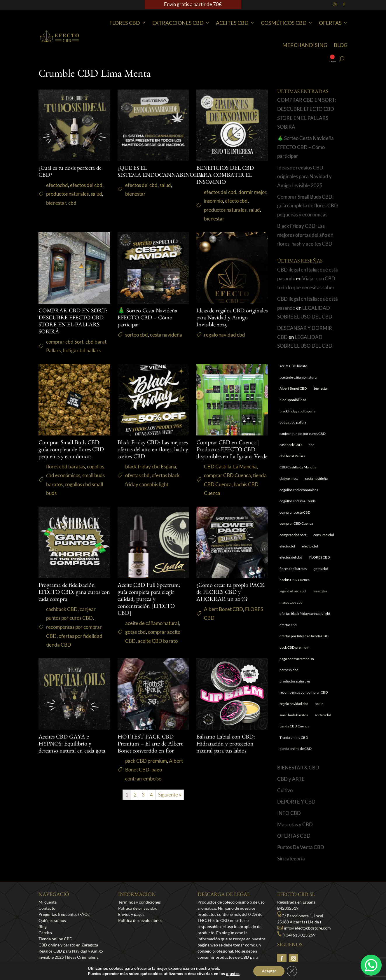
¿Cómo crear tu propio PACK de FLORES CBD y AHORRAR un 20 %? (231, 593)
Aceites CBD (232, 23)
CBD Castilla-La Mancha (230, 467)
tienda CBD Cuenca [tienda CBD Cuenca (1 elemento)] (294, 726)
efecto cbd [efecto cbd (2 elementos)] (310, 546)
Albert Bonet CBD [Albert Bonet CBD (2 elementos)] (293, 388)
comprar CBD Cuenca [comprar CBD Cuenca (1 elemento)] (296, 523)
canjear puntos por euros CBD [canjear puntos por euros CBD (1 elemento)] (303, 434)
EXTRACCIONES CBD (178, 23)
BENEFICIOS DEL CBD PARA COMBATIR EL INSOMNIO (225, 176)
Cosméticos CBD (284, 23)
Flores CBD (125, 23)
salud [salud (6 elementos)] (319, 704)
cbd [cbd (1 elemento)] (312, 445)
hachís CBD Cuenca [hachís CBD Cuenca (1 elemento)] (295, 580)
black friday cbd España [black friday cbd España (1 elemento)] (297, 411)
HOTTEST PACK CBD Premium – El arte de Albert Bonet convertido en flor (150, 745)
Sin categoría (291, 859)
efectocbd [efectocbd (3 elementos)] (287, 546)
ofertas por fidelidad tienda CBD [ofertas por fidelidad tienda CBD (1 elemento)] (304, 636)
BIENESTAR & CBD (298, 768)
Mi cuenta (48, 902)
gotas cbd (136, 632)
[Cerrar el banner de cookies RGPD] (292, 971)
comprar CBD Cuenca (227, 475)
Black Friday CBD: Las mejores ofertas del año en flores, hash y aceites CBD (153, 450)
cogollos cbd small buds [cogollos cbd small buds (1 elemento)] (297, 501)
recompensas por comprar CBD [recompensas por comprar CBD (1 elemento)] (304, 692)
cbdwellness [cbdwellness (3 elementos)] (289, 478)
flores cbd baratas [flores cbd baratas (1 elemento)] (293, 569)
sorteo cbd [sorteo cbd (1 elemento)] (323, 715)
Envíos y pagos (131, 914)
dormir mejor (252, 192)
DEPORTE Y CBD (296, 802)
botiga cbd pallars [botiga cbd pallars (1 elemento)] (293, 422)
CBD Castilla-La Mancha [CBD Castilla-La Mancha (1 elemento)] (298, 467)
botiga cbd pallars (82, 350)
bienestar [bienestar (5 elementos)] (321, 388)
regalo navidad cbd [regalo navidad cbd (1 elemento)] (294, 704)
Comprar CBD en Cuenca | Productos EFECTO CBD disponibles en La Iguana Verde (232, 450)
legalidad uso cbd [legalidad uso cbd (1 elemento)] (293, 591)
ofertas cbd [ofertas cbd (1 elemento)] (288, 625)
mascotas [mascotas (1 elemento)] (320, 591)
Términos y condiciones (139, 902)
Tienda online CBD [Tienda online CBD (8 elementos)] (294, 737)
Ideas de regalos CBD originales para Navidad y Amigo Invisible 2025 (232, 318)
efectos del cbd (86, 185)
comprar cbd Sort (65, 342)
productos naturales (67, 194)
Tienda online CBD (56, 939)
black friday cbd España (151, 467)
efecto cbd (236, 201)
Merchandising (305, 45)
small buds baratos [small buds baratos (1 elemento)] (294, 715)
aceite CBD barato (158, 641)
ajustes (232, 974)
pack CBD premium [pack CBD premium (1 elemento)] (294, 647)
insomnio (213, 201)
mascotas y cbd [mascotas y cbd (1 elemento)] (291, 602)
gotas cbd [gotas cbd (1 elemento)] (321, 569)
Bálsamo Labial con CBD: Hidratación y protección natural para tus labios (226, 745)
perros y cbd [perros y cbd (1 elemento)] (289, 670)
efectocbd (57, 185)
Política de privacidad (138, 908)
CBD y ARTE (291, 779)
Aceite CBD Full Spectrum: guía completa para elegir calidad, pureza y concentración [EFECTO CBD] (149, 600)
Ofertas (330, 23)
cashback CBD (62, 609)
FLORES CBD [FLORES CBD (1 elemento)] (320, 557)
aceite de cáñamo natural (152, 623)
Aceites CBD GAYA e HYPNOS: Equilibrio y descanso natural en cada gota (72, 745)
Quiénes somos (52, 920)
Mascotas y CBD (295, 824)
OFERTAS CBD (294, 836)
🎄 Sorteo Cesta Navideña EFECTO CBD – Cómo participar (147, 318)
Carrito (45, 933)
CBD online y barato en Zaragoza (68, 945)
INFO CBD (289, 813)
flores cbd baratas (66, 467)
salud (96, 194)
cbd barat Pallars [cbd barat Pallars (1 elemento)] (292, 456)
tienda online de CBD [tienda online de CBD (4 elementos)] (296, 749)
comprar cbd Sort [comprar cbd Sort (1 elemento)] (293, 535)
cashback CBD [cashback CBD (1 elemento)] (291, 445)
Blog (341, 45)
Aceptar (269, 971)
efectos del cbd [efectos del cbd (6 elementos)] (291, 557)
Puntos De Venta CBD (301, 847)
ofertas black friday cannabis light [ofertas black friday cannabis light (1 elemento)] (305, 614)
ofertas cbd (137, 475)
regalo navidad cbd (225, 335)
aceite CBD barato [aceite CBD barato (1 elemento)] (293, 366)
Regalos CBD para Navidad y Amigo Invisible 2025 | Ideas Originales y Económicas (71, 957)
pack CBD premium (146, 761)
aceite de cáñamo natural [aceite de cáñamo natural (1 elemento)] (298, 377)
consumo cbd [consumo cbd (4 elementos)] (324, 535)
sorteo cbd (137, 335)
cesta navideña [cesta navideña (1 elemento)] (316, 478)
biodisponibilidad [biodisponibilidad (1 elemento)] (293, 400)
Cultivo (285, 790)
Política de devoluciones (140, 920)
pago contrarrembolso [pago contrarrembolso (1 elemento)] (297, 659)
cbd (72, 203)
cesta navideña (166, 335)
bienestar (56, 203)
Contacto (47, 908)
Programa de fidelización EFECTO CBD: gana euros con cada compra (74, 593)
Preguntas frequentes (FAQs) (64, 914)
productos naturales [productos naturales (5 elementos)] (295, 681)
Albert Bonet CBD (223, 609)
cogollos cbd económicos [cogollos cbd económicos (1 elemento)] (299, 490)
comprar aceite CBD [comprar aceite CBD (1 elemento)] (295, 512)
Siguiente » (170, 795)
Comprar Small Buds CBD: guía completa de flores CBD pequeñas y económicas (71, 450)
